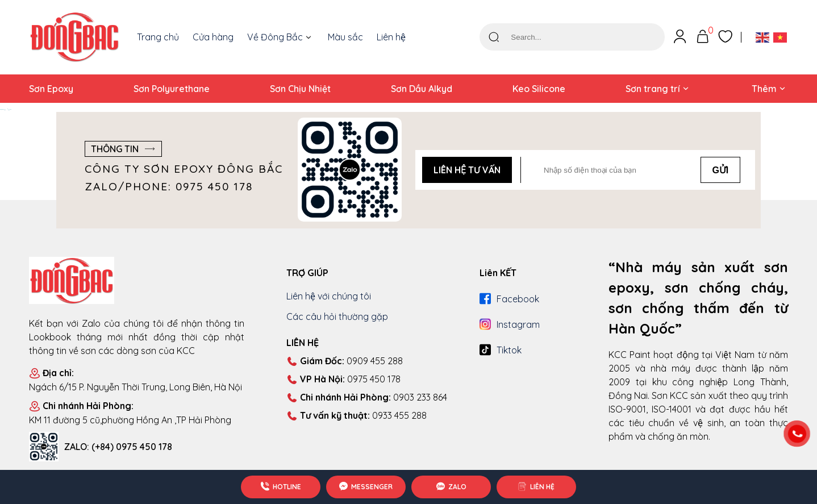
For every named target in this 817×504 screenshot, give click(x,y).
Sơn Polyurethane (172, 89)
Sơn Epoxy (51, 89)
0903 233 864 (367, 398)
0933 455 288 (357, 416)
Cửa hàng (213, 37)
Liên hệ (391, 37)
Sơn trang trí (653, 89)
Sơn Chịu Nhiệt (300, 89)
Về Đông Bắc (275, 37)
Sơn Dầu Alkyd (422, 89)
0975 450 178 (343, 380)
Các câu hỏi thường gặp (337, 316)
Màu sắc (345, 37)
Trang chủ (158, 37)
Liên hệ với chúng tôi (329, 296)
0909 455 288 (345, 361)
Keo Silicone (539, 89)
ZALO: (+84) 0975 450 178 (118, 447)
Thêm (764, 89)
